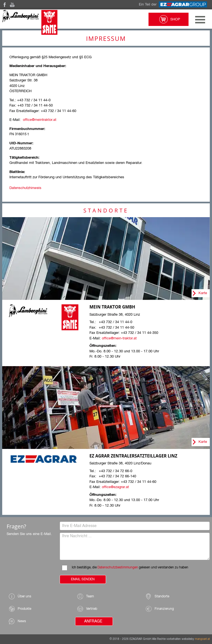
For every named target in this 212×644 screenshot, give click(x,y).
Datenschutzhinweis (25, 188)
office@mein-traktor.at (119, 338)
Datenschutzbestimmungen (118, 568)
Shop (169, 19)
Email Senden (83, 579)
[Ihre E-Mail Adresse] (135, 526)
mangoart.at (202, 639)
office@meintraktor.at (40, 120)
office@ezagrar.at (115, 487)
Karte (203, 293)
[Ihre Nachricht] (135, 546)
